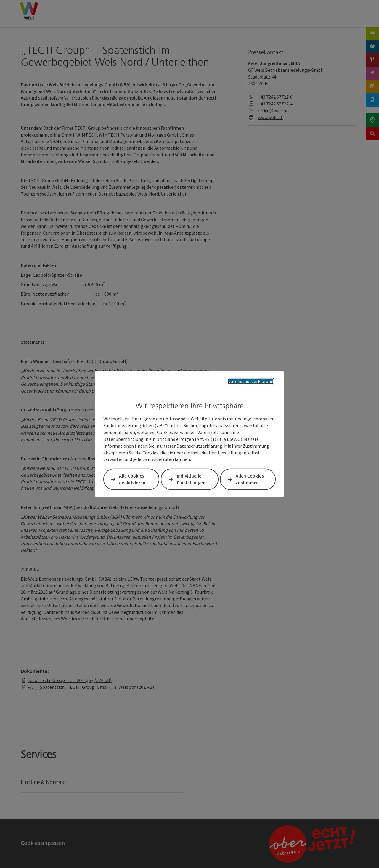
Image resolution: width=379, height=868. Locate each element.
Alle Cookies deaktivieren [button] (132, 479)
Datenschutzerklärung (251, 381)
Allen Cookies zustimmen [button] (250, 479)
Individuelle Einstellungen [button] (191, 479)
